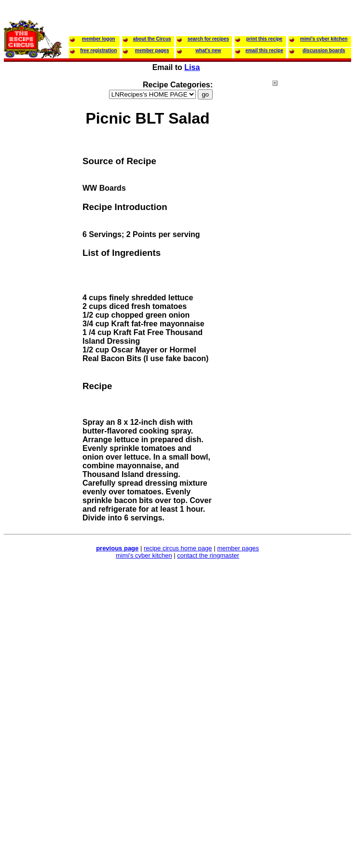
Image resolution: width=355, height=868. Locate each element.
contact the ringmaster (208, 555)
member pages (238, 548)
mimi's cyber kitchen (144, 555)
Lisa (192, 67)
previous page (117, 548)
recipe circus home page (178, 548)
